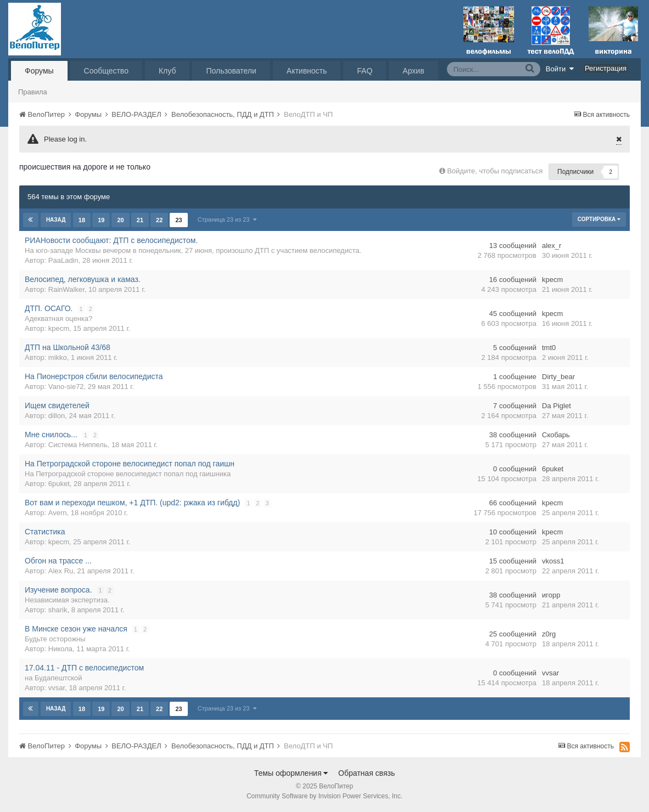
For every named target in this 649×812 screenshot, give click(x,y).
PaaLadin (63, 260)
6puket (59, 484)
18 (82, 220)
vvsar (57, 688)
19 (101, 220)
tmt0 (549, 348)
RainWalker (66, 289)
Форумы (39, 71)
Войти (560, 69)
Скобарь (556, 435)
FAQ (365, 71)
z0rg (549, 634)
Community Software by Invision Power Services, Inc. (324, 796)
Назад (56, 220)
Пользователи (231, 71)
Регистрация (606, 68)
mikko (58, 357)
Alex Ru (61, 571)
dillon (57, 416)
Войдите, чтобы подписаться (495, 171)
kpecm (552, 280)
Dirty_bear (558, 377)
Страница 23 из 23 (226, 219)
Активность (307, 71)
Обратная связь (367, 773)
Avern (58, 513)
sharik (58, 610)
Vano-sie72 (66, 387)
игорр (551, 595)
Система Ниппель (78, 445)
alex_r (552, 246)
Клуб (167, 71)
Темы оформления (291, 773)
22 (159, 220)
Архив (413, 71)
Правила (33, 92)
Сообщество (106, 71)
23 (178, 220)
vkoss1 (553, 561)
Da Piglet (556, 406)
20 (120, 220)
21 (140, 220)
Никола (60, 649)
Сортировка (599, 219)
